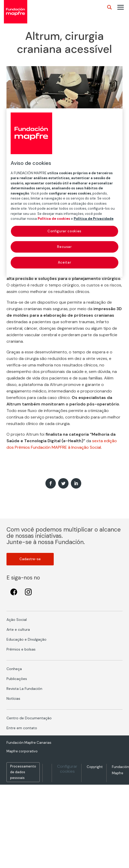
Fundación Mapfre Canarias (29, 743)
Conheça (14, 669)
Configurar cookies (67, 769)
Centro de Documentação (29, 718)
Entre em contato (22, 728)
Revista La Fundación (24, 689)
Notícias (13, 698)
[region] (64, 193)
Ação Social (17, 620)
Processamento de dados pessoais (23, 772)
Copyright (95, 767)
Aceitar (65, 262)
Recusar (64, 247)
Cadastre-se (30, 559)
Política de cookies (54, 219)
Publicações (17, 679)
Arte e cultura (18, 629)
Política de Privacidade (94, 219)
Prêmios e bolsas (21, 649)
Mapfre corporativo (22, 751)
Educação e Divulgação (26, 639)
